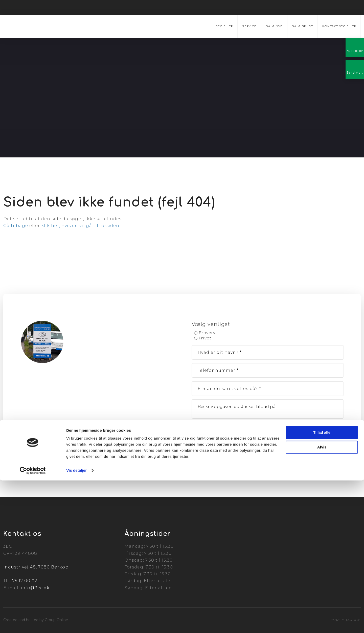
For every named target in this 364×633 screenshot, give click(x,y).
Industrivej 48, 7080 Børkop (36, 567)
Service (249, 26)
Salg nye (274, 26)
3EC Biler (224, 26)
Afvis (322, 600)
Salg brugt (302, 26)
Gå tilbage (16, 226)
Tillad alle (322, 585)
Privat (205, 338)
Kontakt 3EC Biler (339, 26)
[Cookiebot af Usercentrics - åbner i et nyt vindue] (33, 623)
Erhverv (207, 333)
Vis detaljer (76, 623)
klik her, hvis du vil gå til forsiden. (81, 226)
